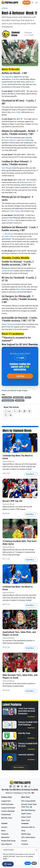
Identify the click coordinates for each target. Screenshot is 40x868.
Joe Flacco (11, 220)
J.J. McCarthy (7, 234)
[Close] (36, 850)
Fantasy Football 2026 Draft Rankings (28, 723)
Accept (28, 863)
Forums (24, 841)
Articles (5, 8)
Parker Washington (9, 324)
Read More (31, 474)
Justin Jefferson (10, 236)
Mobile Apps (26, 834)
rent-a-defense (7, 397)
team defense (20, 401)
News (3, 831)
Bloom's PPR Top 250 (12, 501)
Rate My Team (24, 733)
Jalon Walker (25, 140)
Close (34, 863)
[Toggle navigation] (36, 3)
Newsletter (5, 837)
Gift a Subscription (28, 837)
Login (20, 358)
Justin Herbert (15, 211)
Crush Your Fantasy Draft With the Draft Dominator (27, 711)
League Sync (6, 801)
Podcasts (5, 834)
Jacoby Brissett (8, 271)
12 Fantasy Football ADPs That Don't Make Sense (20, 543)
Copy (8, 411)
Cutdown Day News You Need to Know (18, 457)
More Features (20, 767)
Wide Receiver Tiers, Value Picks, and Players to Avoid (20, 676)
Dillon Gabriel (21, 289)
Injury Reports (7, 844)
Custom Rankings (8, 811)
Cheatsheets (6, 815)
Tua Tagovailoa (7, 77)
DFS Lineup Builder (28, 801)
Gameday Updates (26, 755)
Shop (23, 831)
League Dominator (8, 808)
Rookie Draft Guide (8, 841)
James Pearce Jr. (10, 140)
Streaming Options (8, 401)
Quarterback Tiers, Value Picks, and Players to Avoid (19, 634)
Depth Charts (26, 814)
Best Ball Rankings (28, 810)
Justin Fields (16, 112)
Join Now (27, 2)
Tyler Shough (7, 168)
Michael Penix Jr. (28, 182)
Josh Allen (16, 79)
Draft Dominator (7, 804)
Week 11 (28, 397)
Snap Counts (26, 817)
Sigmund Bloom (16, 34)
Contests (25, 844)
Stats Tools (26, 820)
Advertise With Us (28, 827)
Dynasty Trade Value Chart (29, 806)
